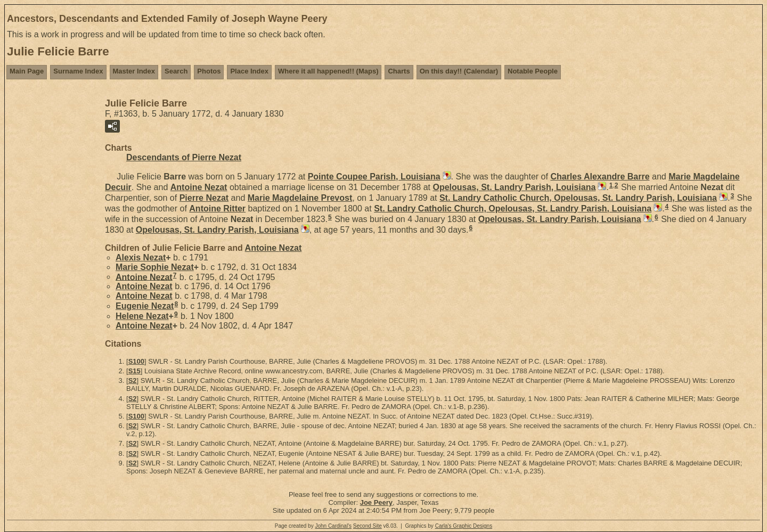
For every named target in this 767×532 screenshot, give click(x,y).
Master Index (134, 71)
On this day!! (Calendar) (459, 71)
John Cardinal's (333, 526)
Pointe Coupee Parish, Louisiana (374, 177)
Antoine (199, 187)
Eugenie (145, 306)
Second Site (368, 526)
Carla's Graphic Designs (464, 526)
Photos (209, 71)
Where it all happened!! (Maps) (328, 71)
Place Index (249, 71)
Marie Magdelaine (300, 198)
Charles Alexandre (600, 177)
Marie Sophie (155, 267)
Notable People (533, 71)
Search (176, 71)
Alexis (141, 257)
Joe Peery (376, 502)
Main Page (27, 71)
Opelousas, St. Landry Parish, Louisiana (514, 187)
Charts (399, 71)
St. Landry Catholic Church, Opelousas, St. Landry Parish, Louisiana (578, 198)
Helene (142, 316)
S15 (134, 371)
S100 (136, 361)
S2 (133, 380)
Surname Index (78, 71)
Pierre (204, 198)
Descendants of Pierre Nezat (184, 157)
